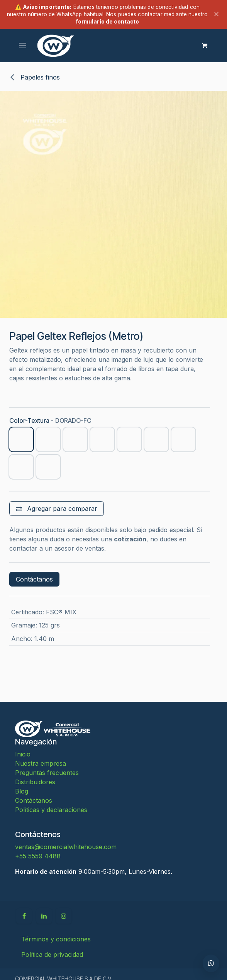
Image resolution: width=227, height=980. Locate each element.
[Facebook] (24, 916)
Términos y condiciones (56, 939)
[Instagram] (64, 916)
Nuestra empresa (41, 763)
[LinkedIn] (44, 916)
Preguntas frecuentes (47, 773)
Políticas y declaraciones (51, 810)
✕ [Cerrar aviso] (216, 14)
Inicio (23, 754)
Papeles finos (35, 77)
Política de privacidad (52, 955)
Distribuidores (35, 782)
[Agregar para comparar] (57, 509)
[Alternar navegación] (23, 45)
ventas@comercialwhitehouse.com (66, 847)
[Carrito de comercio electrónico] (205, 46)
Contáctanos (34, 579)
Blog (22, 791)
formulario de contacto (108, 22)
